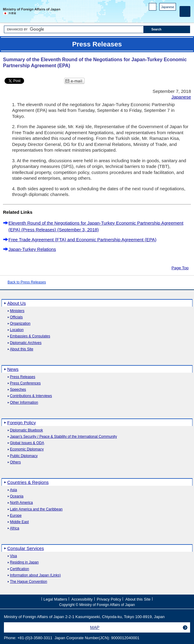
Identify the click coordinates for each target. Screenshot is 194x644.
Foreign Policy (22, 423)
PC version (153, 8)
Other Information (24, 403)
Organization (20, 324)
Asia (13, 490)
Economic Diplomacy (27, 449)
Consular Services (26, 548)
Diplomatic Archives (26, 343)
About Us (17, 303)
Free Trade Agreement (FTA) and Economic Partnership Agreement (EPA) (82, 240)
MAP (95, 627)
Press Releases (23, 377)
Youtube (173, 15)
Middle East (19, 522)
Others (15, 462)
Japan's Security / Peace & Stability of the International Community (63, 437)
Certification (19, 569)
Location (17, 330)
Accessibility (82, 599)
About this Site (22, 349)
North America (21, 503)
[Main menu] (185, 11)
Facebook (157, 15)
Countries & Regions (28, 482)
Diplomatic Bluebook (26, 430)
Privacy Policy (109, 599)
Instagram (165, 15)
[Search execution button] (167, 29)
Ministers (17, 311)
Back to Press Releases (27, 282)
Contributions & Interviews (31, 396)
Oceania (17, 496)
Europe (16, 516)
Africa (15, 528)
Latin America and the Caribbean (36, 509)
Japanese (168, 7)
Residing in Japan (24, 562)
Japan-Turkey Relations (32, 249)
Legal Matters (55, 599)
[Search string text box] (74, 29)
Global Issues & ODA (27, 443)
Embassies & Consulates (30, 336)
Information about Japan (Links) (35, 575)
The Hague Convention (28, 582)
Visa (13, 556)
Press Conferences (25, 383)
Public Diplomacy (24, 456)
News (13, 369)
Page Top (180, 268)
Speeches (18, 390)
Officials (16, 317)
